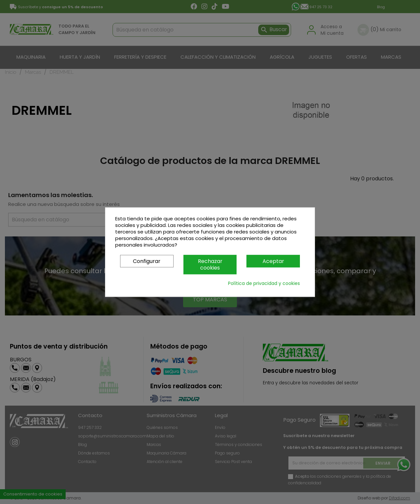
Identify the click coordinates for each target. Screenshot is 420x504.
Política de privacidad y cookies (264, 283)
